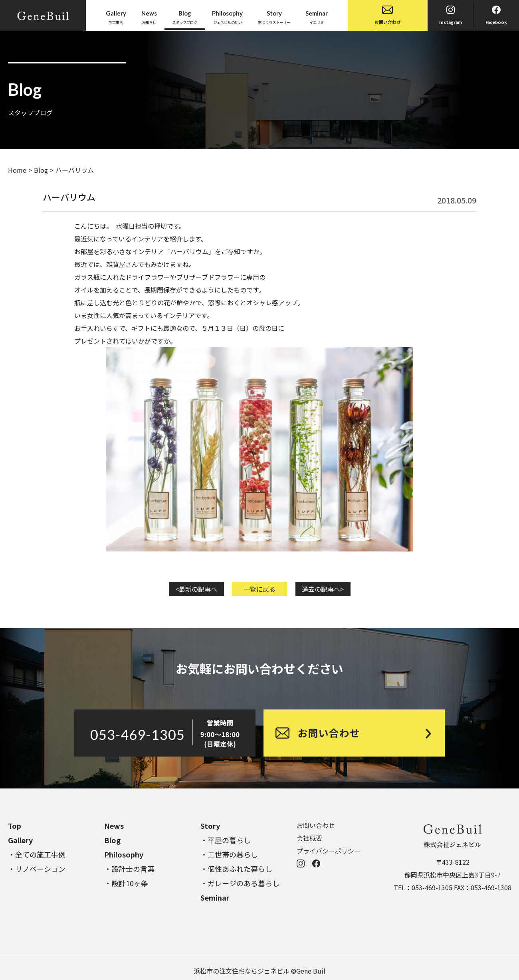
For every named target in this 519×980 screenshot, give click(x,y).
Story (210, 826)
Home (17, 170)
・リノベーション (37, 869)
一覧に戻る (259, 589)
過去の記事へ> (323, 589)
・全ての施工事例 (37, 854)
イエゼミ (317, 17)
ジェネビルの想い (227, 17)
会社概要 (309, 838)
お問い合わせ (388, 15)
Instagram (451, 15)
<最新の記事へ (196, 589)
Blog (41, 170)
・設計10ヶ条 (126, 883)
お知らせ (149, 17)
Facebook (496, 15)
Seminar (215, 897)
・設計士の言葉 (129, 869)
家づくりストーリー (274, 17)
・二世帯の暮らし (229, 854)
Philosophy (124, 854)
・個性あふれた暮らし (236, 869)
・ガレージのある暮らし (240, 883)
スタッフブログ (185, 17)
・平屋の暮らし (226, 840)
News (114, 826)
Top (15, 826)
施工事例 (116, 17)
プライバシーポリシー (329, 851)
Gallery (20, 840)
